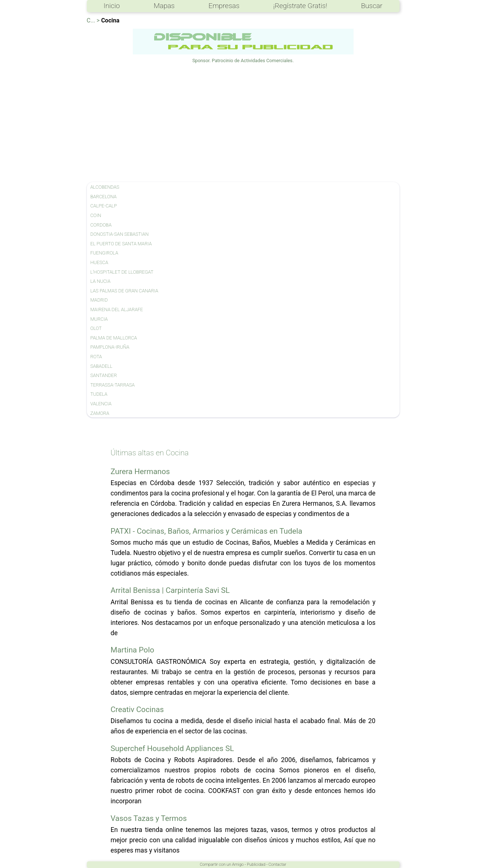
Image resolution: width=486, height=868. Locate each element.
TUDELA (99, 394)
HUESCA (99, 262)
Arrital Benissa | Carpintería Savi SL (170, 590)
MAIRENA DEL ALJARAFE (117, 310)
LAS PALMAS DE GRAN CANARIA (124, 291)
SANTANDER (104, 375)
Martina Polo (133, 650)
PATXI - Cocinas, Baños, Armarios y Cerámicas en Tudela (207, 531)
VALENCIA (101, 404)
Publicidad (256, 865)
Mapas (164, 6)
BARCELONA (104, 197)
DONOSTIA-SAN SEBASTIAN (120, 234)
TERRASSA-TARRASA (113, 385)
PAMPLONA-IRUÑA (110, 347)
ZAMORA (100, 413)
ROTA (96, 357)
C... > (93, 20)
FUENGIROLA (104, 253)
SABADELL (102, 366)
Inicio (112, 6)
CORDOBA (101, 225)
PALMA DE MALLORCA (114, 338)
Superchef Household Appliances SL (173, 748)
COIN (96, 215)
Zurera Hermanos (140, 472)
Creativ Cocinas (137, 709)
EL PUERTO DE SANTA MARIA (121, 244)
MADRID (99, 300)
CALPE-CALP (104, 206)
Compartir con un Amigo (222, 865)
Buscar (372, 6)
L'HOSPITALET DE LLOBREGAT (122, 272)
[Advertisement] (243, 123)
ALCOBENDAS (105, 187)
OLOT (96, 328)
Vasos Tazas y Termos (149, 818)
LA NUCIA (101, 281)
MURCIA (99, 319)
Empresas (224, 6)
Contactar (277, 865)
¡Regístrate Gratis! (300, 6)
